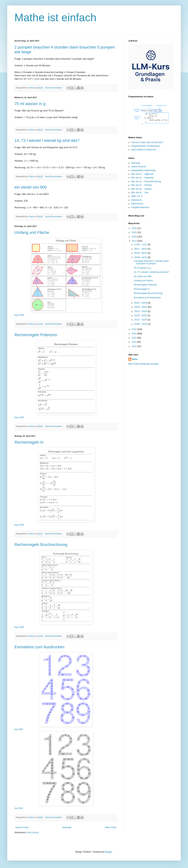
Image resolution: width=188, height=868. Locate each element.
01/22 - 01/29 (141, 320)
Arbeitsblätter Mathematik (143, 170)
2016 (134, 329)
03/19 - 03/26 (141, 311)
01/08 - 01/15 (141, 324)
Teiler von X (137, 196)
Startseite (67, 827)
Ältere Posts (111, 827)
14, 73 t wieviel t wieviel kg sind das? (47, 140)
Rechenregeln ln (29, 442)
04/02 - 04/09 (141, 303)
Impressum (136, 200)
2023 (134, 228)
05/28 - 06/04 (141, 253)
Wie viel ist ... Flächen (142, 185)
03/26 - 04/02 (141, 307)
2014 (134, 338)
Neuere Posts (22, 827)
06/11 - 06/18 (141, 249)
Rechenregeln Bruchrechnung (41, 545)
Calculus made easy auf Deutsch (147, 142)
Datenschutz (137, 204)
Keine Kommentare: (54, 88)
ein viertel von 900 (31, 187)
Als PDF (19, 729)
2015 (134, 334)
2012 (134, 346)
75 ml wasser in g (30, 104)
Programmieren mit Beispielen (146, 146)
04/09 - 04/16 (141, 257)
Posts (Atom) (32, 832)
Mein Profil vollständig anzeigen (144, 364)
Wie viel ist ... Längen (141, 189)
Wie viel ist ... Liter (140, 193)
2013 (134, 342)
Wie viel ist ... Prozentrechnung (146, 181)
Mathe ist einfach (55, 17)
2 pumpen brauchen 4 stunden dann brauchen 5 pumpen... (151, 262)
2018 (134, 237)
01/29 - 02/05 (141, 316)
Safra (135, 359)
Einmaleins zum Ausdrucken (39, 647)
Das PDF (19, 315)
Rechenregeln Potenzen (36, 335)
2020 (134, 232)
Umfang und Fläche (32, 232)
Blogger (108, 852)
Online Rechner (139, 167)
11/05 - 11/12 (141, 245)
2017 (134, 241)
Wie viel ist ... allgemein (142, 174)
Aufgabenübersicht (140, 207)
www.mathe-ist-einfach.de (143, 150)
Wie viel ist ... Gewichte (142, 178)
